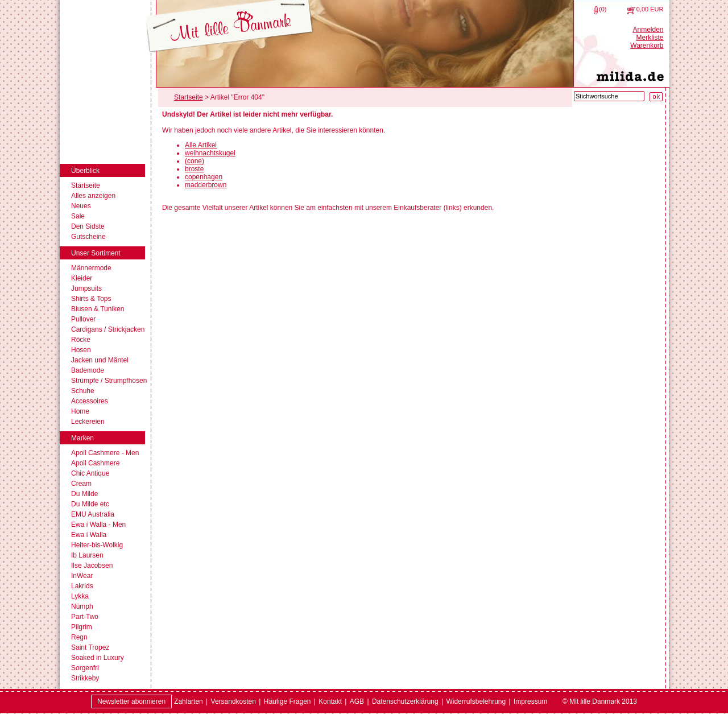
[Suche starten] (656, 97)
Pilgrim (82, 627)
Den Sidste (88, 226)
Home (80, 411)
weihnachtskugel (210, 153)
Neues (81, 206)
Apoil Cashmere (95, 463)
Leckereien (88, 422)
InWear (82, 576)
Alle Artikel (201, 145)
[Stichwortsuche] (609, 96)
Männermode (91, 268)
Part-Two (85, 617)
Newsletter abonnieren (131, 701)
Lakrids (82, 586)
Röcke (81, 340)
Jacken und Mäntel (100, 360)
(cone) (195, 161)
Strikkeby (85, 678)
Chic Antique (90, 473)
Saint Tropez (90, 647)
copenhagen (204, 177)
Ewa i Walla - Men (98, 525)
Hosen (81, 350)
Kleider (82, 278)
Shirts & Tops (91, 299)
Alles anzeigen (93, 196)
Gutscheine (88, 237)
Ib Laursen (87, 555)
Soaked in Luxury (98, 658)
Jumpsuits (86, 288)
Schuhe (83, 391)
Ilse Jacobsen (92, 566)
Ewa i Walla (89, 535)
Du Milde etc (90, 504)
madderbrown (206, 185)
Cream (81, 484)
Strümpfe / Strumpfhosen (109, 381)
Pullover (83, 319)
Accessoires (90, 401)
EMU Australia (93, 514)
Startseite (86, 185)
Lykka (80, 596)
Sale (78, 216)
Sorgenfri (85, 668)
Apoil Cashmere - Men (105, 453)
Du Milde (84, 494)
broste (194, 169)
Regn (79, 637)
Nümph (82, 606)
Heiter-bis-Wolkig (97, 545)
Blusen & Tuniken (98, 309)
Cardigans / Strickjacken (108, 329)
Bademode (88, 370)
